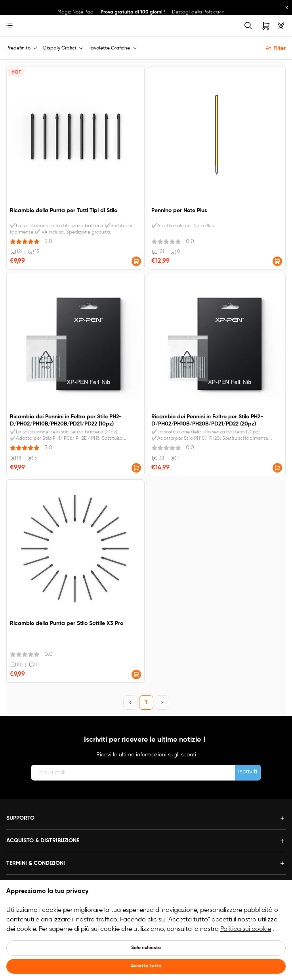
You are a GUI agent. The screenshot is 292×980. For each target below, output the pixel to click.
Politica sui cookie (246, 929)
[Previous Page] (130, 703)
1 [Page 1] (146, 702)
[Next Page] (162, 703)
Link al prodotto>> (217, 6)
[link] (22, 26)
